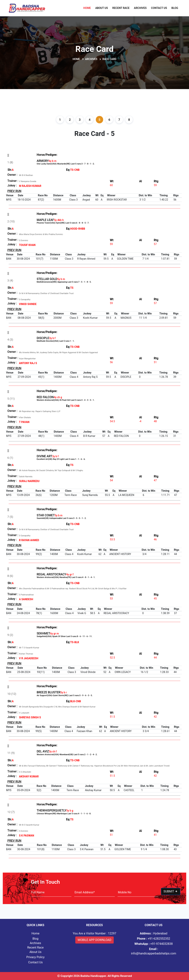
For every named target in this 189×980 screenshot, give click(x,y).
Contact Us (159, 8)
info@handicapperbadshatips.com (154, 951)
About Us (102, 8)
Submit (171, 891)
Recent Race (121, 8)
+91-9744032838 (154, 944)
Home (87, 8)
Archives (140, 8)
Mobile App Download (95, 940)
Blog (175, 8)
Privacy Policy (36, 957)
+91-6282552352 (154, 939)
